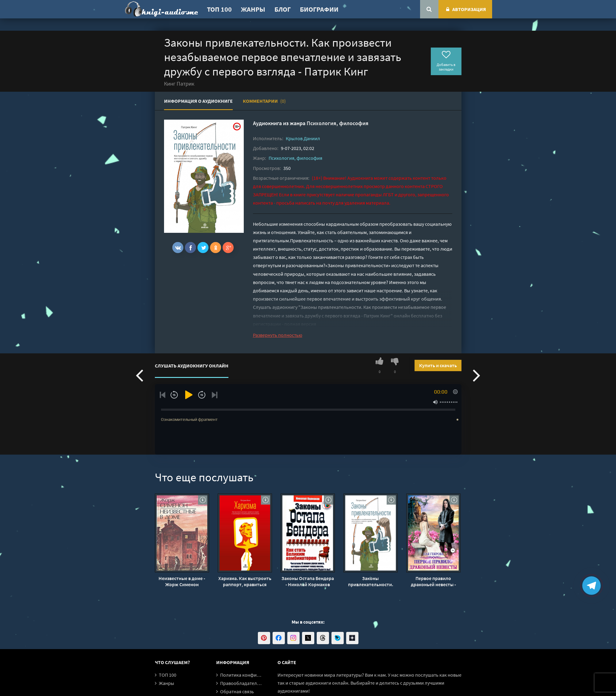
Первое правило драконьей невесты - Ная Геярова (433, 581)
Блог (283, 9)
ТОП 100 (219, 9)
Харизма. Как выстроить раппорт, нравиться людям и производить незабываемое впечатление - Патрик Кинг (245, 581)
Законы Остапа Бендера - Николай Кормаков (308, 581)
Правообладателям (241, 683)
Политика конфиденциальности (255, 675)
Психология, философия (338, 123)
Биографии (319, 9)
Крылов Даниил (303, 138)
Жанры (253, 9)
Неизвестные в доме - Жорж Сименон (182, 581)
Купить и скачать (438, 365)
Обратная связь (237, 691)
